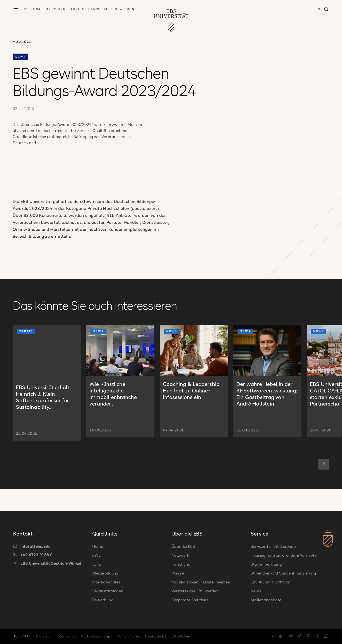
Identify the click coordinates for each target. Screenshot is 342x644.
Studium (77, 9)
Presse (178, 573)
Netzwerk (180, 555)
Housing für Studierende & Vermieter (284, 555)
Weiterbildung (105, 573)
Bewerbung (126, 9)
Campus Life (100, 9)
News (256, 591)
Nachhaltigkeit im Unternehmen (201, 582)
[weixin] (317, 636)
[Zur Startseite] (171, 19)
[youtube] (325, 636)
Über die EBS (183, 546)
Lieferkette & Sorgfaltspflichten (168, 636)
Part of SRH (22, 636)
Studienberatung (266, 564)
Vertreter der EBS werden (195, 591)
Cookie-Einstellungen (97, 636)
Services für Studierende (273, 546)
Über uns (32, 9)
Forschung (55, 9)
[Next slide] (324, 486)
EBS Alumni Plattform (270, 582)
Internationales (106, 582)
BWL (97, 555)
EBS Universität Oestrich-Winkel (47, 563)
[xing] (308, 636)
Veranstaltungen (108, 591)
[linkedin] (282, 636)
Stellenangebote (266, 600)
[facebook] (299, 636)
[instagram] (273, 636)
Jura (97, 564)
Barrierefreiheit (129, 636)
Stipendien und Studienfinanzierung (283, 573)
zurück (22, 42)
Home (98, 546)
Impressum (44, 636)
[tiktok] (291, 636)
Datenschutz (67, 636)
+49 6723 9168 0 (33, 555)
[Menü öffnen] (16, 9)
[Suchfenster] (326, 9)
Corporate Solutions (190, 600)
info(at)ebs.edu (32, 546)
